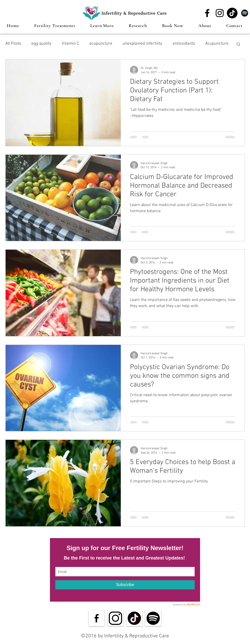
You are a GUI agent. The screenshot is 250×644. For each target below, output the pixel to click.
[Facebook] (207, 13)
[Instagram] (220, 13)
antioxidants (184, 44)
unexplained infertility (142, 44)
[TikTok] (232, 13)
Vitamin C (70, 44)
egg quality (41, 44)
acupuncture (101, 44)
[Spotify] (245, 13)
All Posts (13, 44)
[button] (55, 26)
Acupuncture (217, 44)
